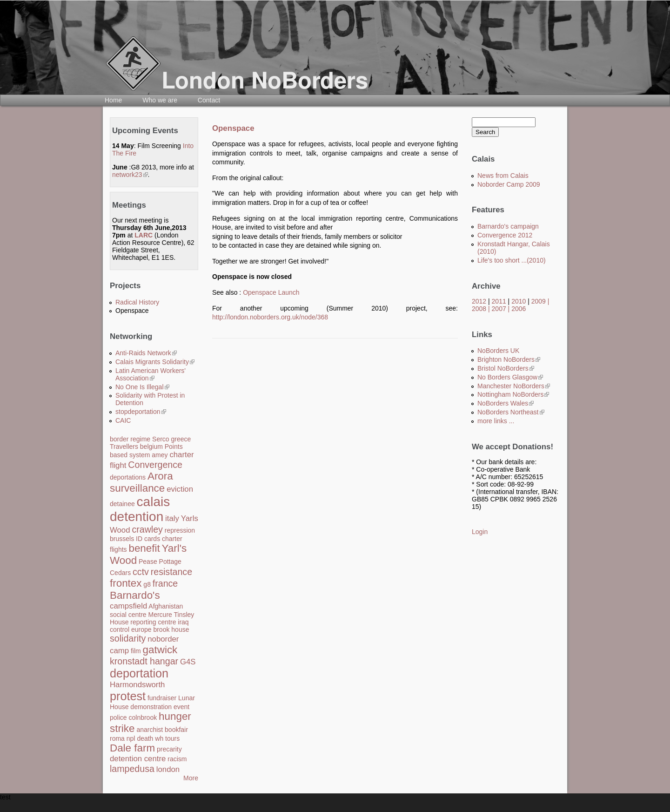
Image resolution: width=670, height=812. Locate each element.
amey (160, 455)
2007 (499, 309)
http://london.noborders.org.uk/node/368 (270, 317)
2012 (479, 301)
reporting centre (153, 622)
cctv (141, 572)
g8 (147, 584)
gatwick (160, 650)
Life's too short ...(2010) (512, 260)
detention (137, 517)
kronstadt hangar (144, 661)
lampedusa (132, 769)
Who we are (160, 100)
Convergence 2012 (505, 235)
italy (172, 518)
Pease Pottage (160, 562)
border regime (130, 439)
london (168, 769)
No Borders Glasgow (510, 377)
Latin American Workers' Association (151, 374)
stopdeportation (141, 412)
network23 (130, 175)
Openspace (132, 311)
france (165, 583)
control (120, 629)
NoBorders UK (498, 351)
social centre (128, 615)
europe (141, 629)
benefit (144, 548)
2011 (499, 301)
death (145, 738)
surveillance (137, 488)
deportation (139, 673)
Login (480, 532)
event (181, 707)
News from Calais (503, 176)
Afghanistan (166, 606)
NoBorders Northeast (511, 412)
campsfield (128, 606)
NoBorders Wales (506, 403)
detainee (122, 504)
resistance (171, 572)
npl (131, 738)
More (191, 778)
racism (177, 759)
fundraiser (162, 698)
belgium (151, 447)
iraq (183, 622)
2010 (519, 301)
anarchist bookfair (162, 730)
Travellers (124, 447)
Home (113, 100)
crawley (147, 529)
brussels (122, 539)
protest (128, 696)
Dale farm (132, 748)
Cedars (120, 573)
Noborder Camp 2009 (509, 184)
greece (181, 439)
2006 (519, 309)
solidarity (128, 638)
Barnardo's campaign (508, 226)
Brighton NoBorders (509, 359)
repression (180, 530)
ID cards (148, 539)
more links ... (496, 421)
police (118, 717)
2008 (479, 309)
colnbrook (143, 717)
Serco (161, 439)
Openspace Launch (271, 292)
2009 (539, 301)
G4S (188, 662)
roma (117, 738)
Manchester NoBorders (514, 386)
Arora (160, 476)
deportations (128, 477)
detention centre (138, 759)
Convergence (155, 465)
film (136, 651)
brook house (171, 629)
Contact (209, 100)
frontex (126, 583)
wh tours (167, 738)
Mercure (160, 615)
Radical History (137, 302)
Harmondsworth (137, 685)
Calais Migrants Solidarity (155, 362)
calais (154, 502)
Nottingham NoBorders (513, 394)
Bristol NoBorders (506, 368)
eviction (180, 489)
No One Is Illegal (142, 387)
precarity (169, 749)
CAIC (123, 420)
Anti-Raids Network (146, 353)
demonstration (151, 707)
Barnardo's (135, 595)
